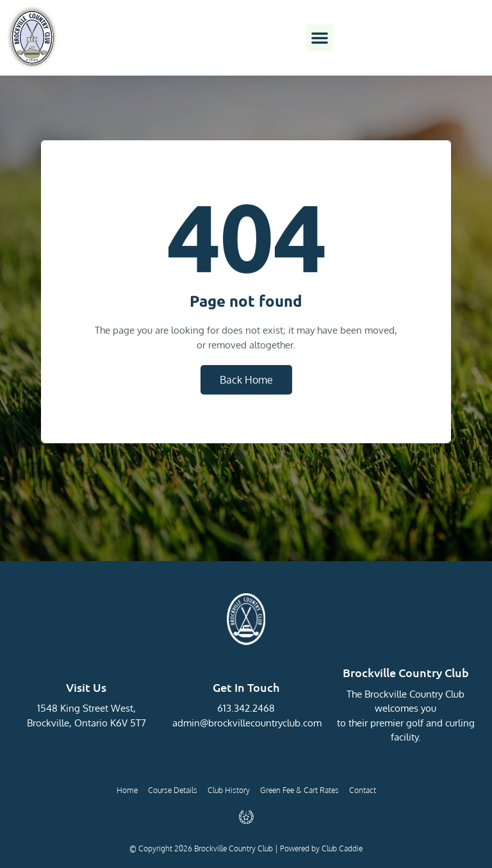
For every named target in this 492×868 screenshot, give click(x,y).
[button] (320, 38)
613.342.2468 (246, 708)
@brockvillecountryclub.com (261, 723)
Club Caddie (342, 848)
